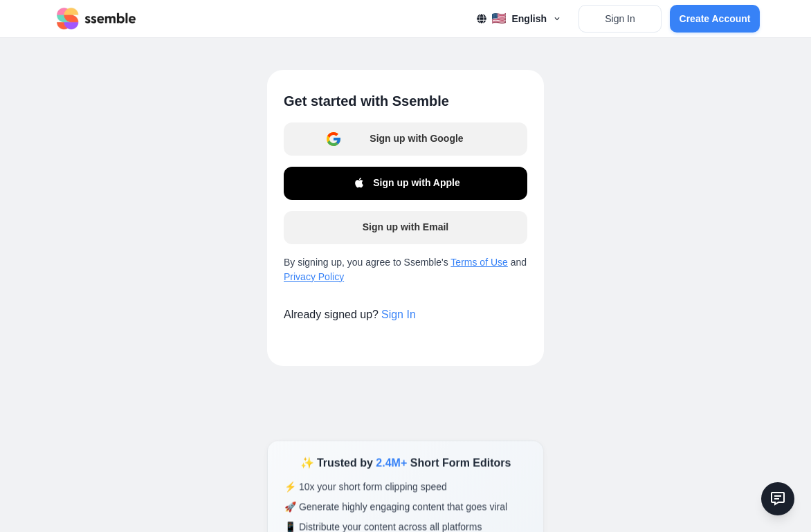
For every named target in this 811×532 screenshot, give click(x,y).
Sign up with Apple (405, 183)
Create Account (715, 19)
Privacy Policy (314, 277)
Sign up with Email (405, 227)
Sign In (620, 19)
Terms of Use (479, 262)
